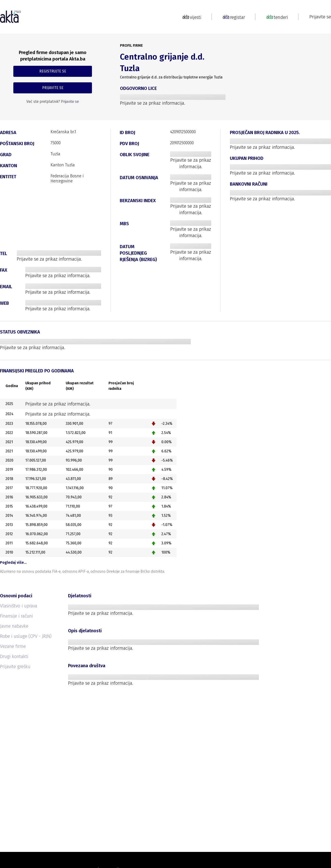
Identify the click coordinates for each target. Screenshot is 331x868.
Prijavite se (320, 17)
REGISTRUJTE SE (53, 71)
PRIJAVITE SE (53, 88)
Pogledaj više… (13, 562)
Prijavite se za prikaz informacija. (153, 103)
